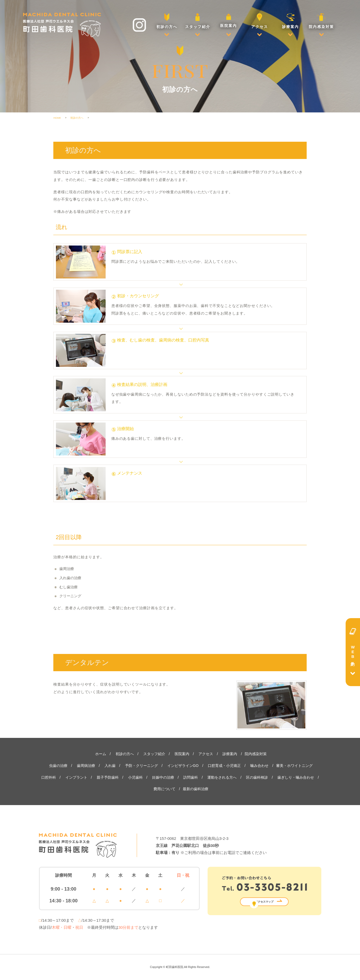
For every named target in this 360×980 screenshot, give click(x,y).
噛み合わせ (259, 766)
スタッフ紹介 (198, 21)
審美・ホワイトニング (294, 766)
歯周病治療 (86, 766)
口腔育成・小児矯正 (224, 766)
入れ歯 (110, 766)
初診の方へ (167, 21)
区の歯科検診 (257, 777)
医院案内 (228, 21)
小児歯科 (135, 777)
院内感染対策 (321, 21)
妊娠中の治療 (163, 777)
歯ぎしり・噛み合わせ (296, 777)
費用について (164, 789)
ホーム (101, 754)
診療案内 (290, 21)
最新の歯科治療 (196, 789)
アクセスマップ (264, 902)
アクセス (259, 21)
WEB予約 (353, 652)
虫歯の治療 (58, 766)
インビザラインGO (183, 766)
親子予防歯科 (108, 777)
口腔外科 (49, 777)
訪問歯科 (191, 777)
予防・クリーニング (141, 766)
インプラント (76, 777)
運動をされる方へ (222, 777)
